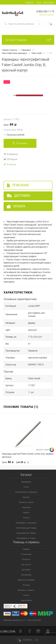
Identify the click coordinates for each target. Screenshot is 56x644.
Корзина (28, 640)
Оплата (16, 206)
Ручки (26, 487)
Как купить (26, 564)
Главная (26, 549)
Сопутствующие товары (26, 528)
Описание (18, 185)
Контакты (26, 559)
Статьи (26, 595)
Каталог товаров (28, 40)
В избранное (11, 154)
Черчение (26, 507)
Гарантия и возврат (26, 580)
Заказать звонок (47, 15)
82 (15, 462)
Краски (26, 513)
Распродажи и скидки (26, 538)
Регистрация (49, 2)
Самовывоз (26, 575)
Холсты (26, 518)
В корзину (20, 143)
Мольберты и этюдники (26, 523)
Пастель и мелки (26, 502)
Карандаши (26, 482)
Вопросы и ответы (26, 590)
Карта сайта (26, 600)
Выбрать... (30, 2)
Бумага (26, 497)
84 (28, 127)
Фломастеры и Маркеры (26, 492)
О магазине (26, 554)
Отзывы (26, 585)
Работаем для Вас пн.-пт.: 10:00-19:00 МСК (22, 620)
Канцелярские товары (26, 533)
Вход (39, 2)
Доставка (18, 196)
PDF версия (10, 159)
